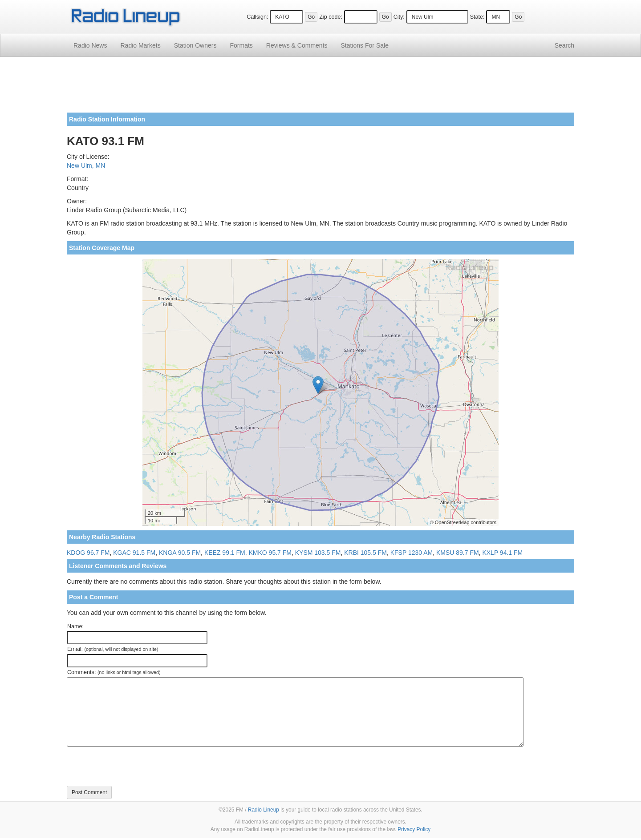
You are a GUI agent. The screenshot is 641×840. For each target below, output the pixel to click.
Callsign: (257, 17)
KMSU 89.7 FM (458, 553)
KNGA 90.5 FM (180, 553)
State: (477, 17)
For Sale (365, 45)
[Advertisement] (320, 88)
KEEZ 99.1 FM (225, 553)
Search (564, 45)
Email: (113, 649)
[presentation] (134, 766)
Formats (241, 45)
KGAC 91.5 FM (134, 553)
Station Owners (195, 45)
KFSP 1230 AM (412, 553)
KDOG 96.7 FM (88, 553)
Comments (297, 45)
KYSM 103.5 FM (318, 553)
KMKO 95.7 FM (270, 553)
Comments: (114, 672)
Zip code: (331, 17)
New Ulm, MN (86, 166)
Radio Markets (140, 45)
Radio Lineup (264, 810)
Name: (75, 626)
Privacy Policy (414, 829)
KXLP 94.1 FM (502, 553)
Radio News (90, 45)
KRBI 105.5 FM (365, 553)
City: (399, 17)
